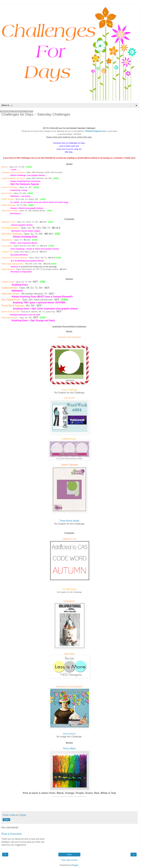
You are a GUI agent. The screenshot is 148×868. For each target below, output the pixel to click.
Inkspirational (7, 240)
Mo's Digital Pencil (11, 300)
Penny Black (69, 748)
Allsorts (5, 167)
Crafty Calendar (9, 288)
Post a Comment (11, 834)
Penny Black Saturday (13, 306)
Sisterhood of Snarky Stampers (14, 258)
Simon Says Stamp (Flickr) (13, 264)
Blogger (75, 865)
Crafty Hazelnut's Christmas (13, 178)
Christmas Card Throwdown (13, 172)
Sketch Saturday (8, 205)
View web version (69, 860)
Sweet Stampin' (8, 269)
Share (6, 820)
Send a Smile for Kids (10, 312)
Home (69, 855)
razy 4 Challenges (10, 187)
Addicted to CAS (8, 222)
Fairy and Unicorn (10, 294)
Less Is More (7, 246)
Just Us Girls (7, 193)
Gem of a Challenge (12, 234)
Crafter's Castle (8, 282)
